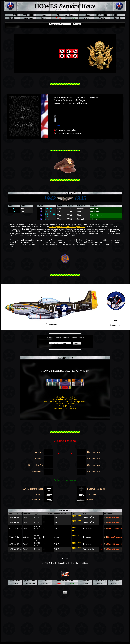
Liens (44, 15)
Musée (86, 18)
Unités (102, 18)
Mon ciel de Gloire (65, 15)
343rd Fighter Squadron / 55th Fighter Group (68, 227)
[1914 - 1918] (12, 15)
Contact (44, 18)
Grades (12, 18)
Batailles (118, 18)
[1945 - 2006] (118, 15)
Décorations (28, 18)
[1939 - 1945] (102, 15)
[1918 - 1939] (28, 15)
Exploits (86, 15)
